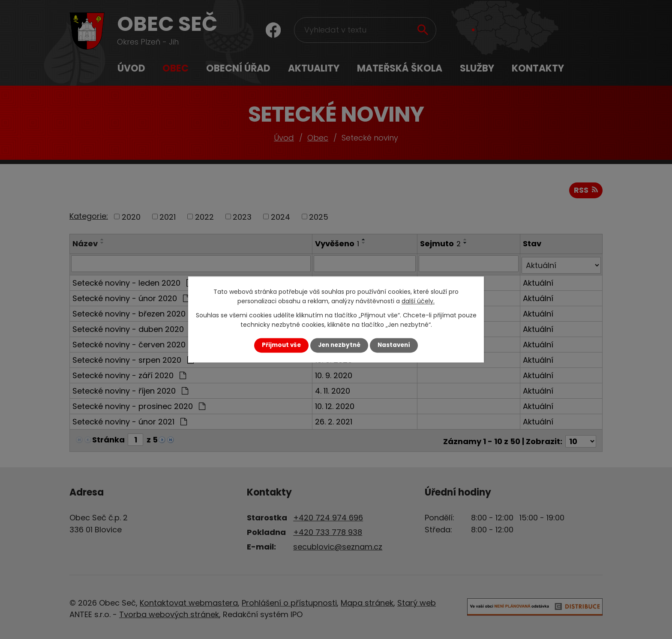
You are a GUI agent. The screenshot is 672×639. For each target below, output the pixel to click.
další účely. (418, 302)
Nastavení (394, 345)
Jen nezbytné (339, 345)
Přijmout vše (281, 345)
